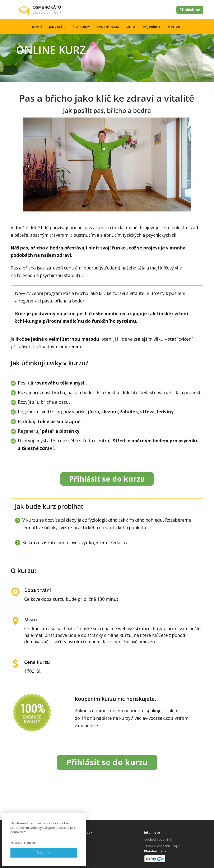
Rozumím (44, 853)
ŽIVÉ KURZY (81, 27)
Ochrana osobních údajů (162, 846)
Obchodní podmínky (159, 839)
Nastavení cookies (24, 843)
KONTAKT (175, 27)
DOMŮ (37, 27)
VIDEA (131, 27)
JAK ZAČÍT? (57, 27)
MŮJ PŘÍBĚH (151, 27)
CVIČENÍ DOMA (108, 27)
